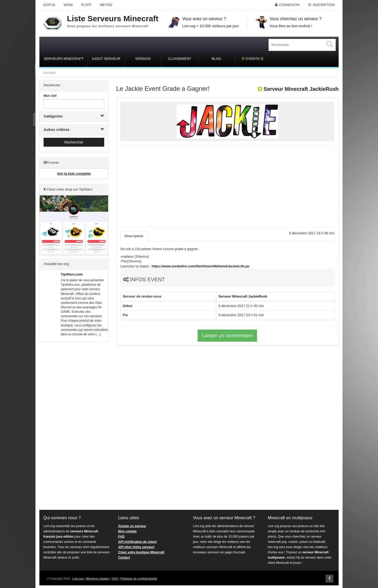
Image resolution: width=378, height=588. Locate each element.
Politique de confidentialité (139, 579)
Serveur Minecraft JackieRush (301, 89)
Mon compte (127, 531)
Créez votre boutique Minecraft (141, 552)
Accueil (49, 73)
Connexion (289, 5)
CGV (115, 579)
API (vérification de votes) (137, 542)
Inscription (324, 5)
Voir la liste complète (74, 174)
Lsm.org (78, 579)
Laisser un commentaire (227, 336)
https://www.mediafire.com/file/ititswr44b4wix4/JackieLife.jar (201, 266)
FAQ (121, 537)
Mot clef (50, 96)
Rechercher (74, 142)
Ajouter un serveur (132, 526)
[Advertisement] (74, 426)
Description (134, 236)
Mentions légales (98, 579)
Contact (124, 558)
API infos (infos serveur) (136, 547)
